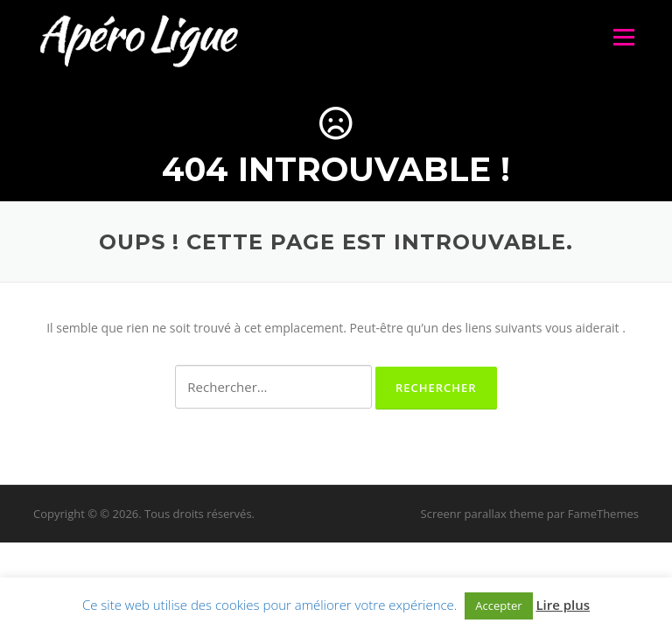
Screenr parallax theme (483, 514)
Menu (623, 37)
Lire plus (563, 605)
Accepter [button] (498, 605)
